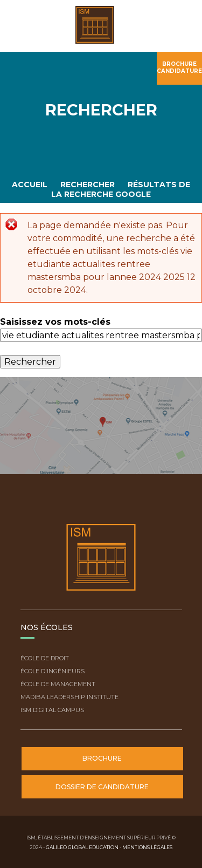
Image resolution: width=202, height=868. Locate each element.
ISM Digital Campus (52, 710)
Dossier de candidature (102, 787)
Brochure (102, 758)
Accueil (30, 184)
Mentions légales (147, 847)
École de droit (45, 658)
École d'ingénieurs (53, 671)
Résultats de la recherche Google (121, 189)
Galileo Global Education (82, 847)
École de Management (58, 684)
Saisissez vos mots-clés (55, 322)
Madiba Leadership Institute (69, 697)
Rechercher (88, 184)
